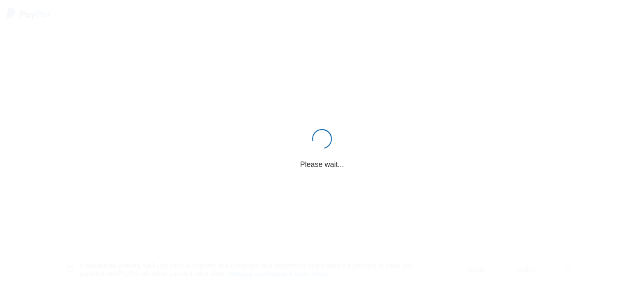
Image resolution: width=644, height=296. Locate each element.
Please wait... (322, 164)
